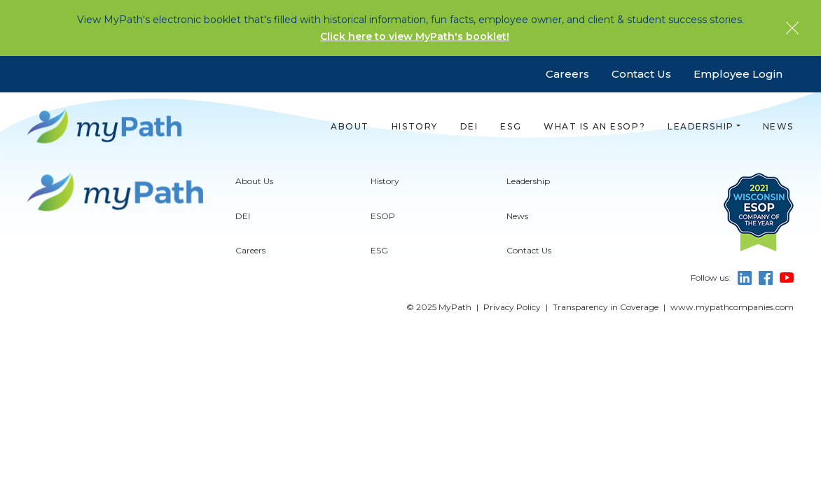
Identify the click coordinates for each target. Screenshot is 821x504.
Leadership (528, 217)
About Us (254, 217)
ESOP (383, 252)
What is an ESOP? (594, 126)
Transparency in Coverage (606, 343)
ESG (511, 126)
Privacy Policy (512, 343)
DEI (469, 126)
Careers (567, 74)
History (415, 126)
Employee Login (738, 74)
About (350, 126)
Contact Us (641, 74)
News (778, 126)
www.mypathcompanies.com (732, 343)
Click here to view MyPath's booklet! (415, 36)
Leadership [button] (701, 126)
